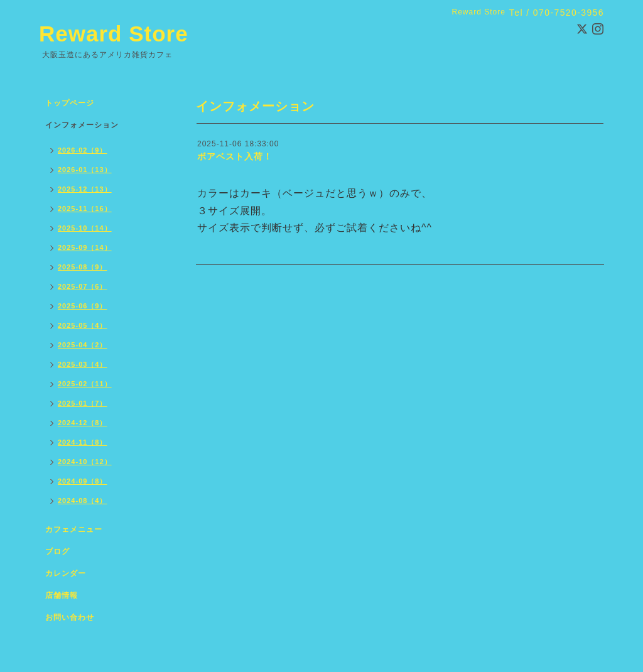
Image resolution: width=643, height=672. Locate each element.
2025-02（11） (85, 384)
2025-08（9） (83, 267)
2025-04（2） (83, 345)
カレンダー (66, 573)
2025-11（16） (85, 209)
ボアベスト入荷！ (235, 156)
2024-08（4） (83, 501)
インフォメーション (82, 125)
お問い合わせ (70, 617)
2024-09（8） (83, 481)
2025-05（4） (83, 325)
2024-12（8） (83, 423)
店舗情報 (62, 595)
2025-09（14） (85, 247)
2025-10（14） (85, 228)
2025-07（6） (83, 286)
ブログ (57, 551)
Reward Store (114, 34)
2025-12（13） (85, 189)
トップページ (70, 103)
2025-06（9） (83, 306)
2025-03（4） (83, 364)
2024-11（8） (83, 442)
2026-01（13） (85, 170)
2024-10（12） (85, 462)
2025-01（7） (83, 403)
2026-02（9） (83, 150)
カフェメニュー (74, 529)
